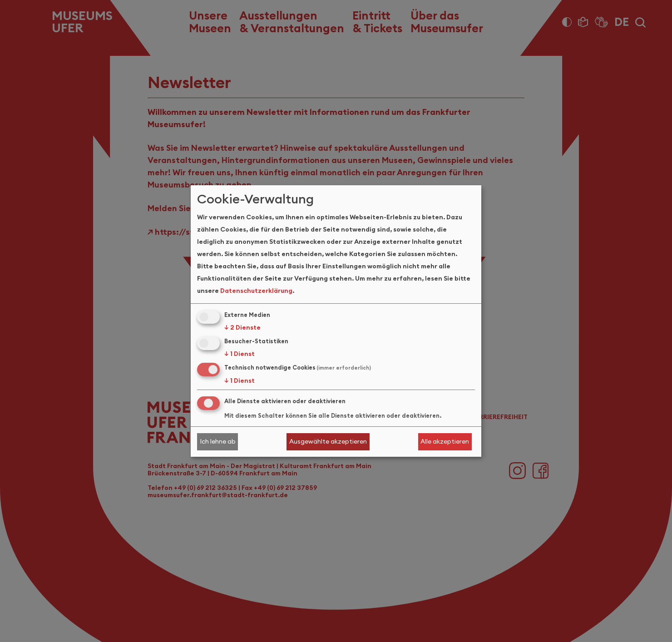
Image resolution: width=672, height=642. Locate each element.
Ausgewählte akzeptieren (328, 441)
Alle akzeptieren (445, 441)
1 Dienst (240, 354)
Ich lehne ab (218, 441)
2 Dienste (242, 327)
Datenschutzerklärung (256, 291)
